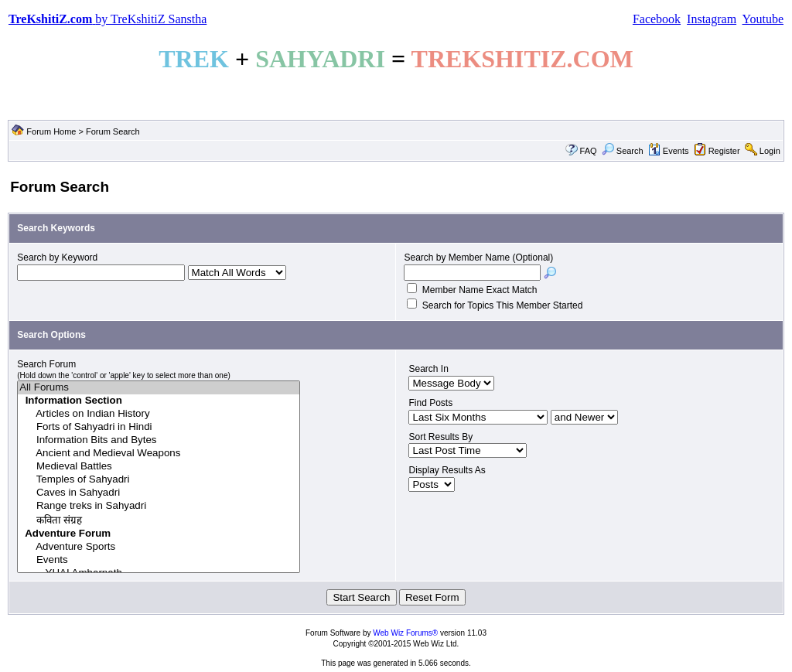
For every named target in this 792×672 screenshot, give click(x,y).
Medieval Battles (159, 467)
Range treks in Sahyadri (159, 506)
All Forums (159, 388)
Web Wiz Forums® (405, 633)
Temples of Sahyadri (159, 480)
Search (623, 151)
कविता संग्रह (159, 520)
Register (724, 151)
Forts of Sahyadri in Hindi (159, 427)
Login (770, 151)
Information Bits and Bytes (159, 440)
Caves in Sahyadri (159, 493)
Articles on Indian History (159, 414)
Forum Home (51, 131)
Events (669, 151)
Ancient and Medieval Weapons (159, 454)
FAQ (589, 151)
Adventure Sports (159, 547)
